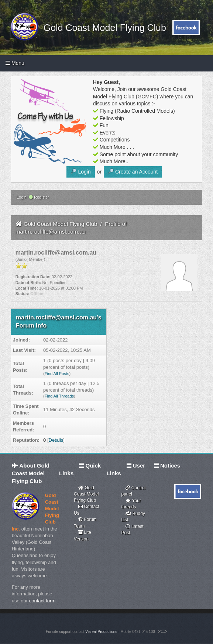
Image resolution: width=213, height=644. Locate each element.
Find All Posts (57, 374)
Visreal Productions (101, 632)
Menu (15, 63)
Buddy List (133, 517)
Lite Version (83, 535)
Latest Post (132, 530)
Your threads (131, 504)
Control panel (133, 491)
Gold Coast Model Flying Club (102, 28)
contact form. (43, 601)
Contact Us (87, 510)
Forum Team (85, 523)
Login (21, 197)
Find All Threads (59, 396)
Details (56, 440)
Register (39, 197)
